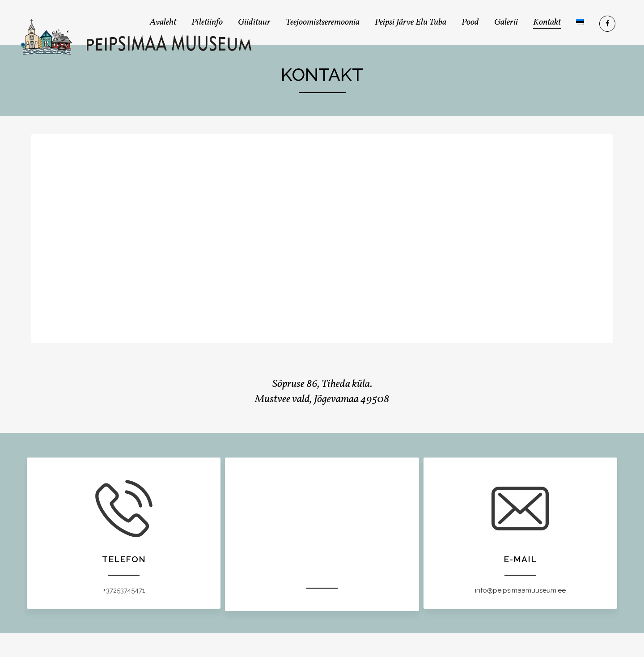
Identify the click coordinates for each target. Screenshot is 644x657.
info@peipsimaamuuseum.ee (520, 590)
